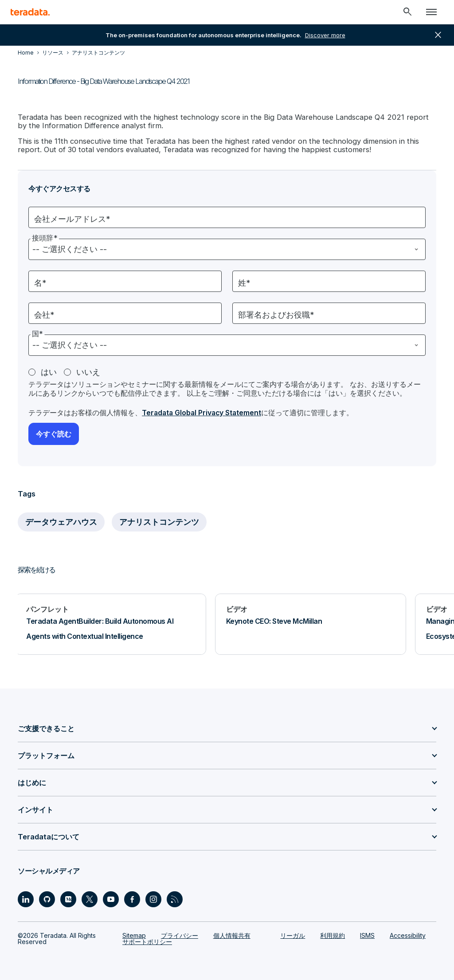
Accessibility (408, 934)
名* (40, 282)
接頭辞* (45, 237)
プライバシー (180, 934)
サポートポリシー (147, 940)
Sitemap (134, 934)
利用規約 (333, 934)
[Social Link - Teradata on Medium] (68, 898)
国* (37, 333)
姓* (244, 282)
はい (49, 371)
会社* (44, 314)
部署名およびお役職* (276, 314)
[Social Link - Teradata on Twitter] (90, 898)
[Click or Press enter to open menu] (431, 12)
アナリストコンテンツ (159, 521)
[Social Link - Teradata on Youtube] (111, 898)
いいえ (88, 371)
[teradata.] (30, 12)
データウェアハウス (61, 521)
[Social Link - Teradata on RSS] (175, 898)
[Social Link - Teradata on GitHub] (47, 898)
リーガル (293, 934)
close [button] (438, 35)
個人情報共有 (232, 934)
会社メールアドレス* (72, 218)
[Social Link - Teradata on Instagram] (153, 898)
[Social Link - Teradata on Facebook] (132, 898)
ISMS (367, 934)
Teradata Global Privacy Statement (203, 412)
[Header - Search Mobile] (407, 12)
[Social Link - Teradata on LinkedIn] (26, 898)
